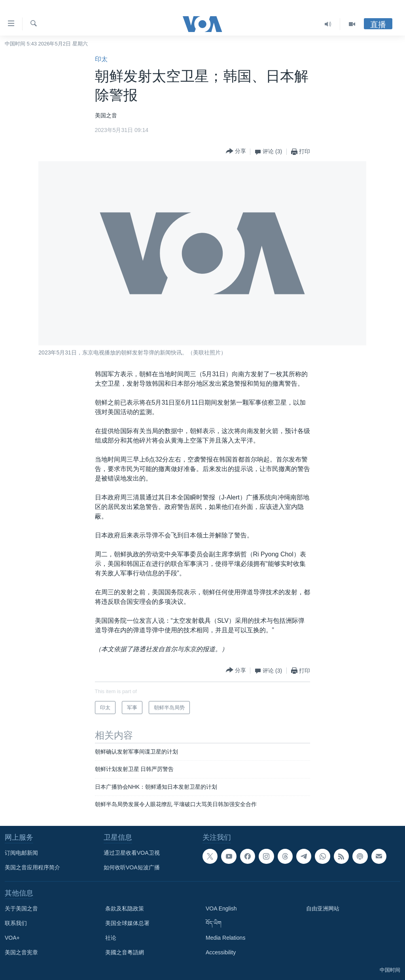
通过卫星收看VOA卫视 (132, 853)
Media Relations (225, 938)
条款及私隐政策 (125, 908)
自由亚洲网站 (323, 908)
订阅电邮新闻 (21, 853)
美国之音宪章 (21, 952)
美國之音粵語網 (125, 952)
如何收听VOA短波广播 (132, 867)
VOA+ (12, 938)
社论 (111, 938)
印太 (101, 59)
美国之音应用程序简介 (32, 867)
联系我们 (16, 923)
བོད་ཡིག (214, 923)
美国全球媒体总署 (127, 923)
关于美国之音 (21, 908)
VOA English (221, 908)
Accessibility (221, 952)
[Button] (236, 152)
